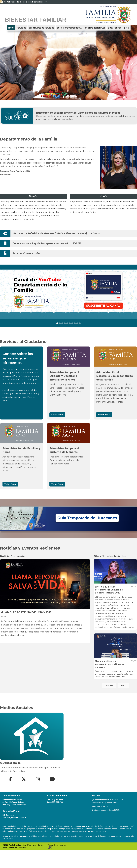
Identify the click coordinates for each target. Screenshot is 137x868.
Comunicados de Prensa (69, 28)
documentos (115, 28)
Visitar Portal (57, 415)
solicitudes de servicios (41, 28)
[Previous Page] (109, 686)
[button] (5, 63)
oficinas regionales (95, 28)
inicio (11, 28)
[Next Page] (124, 686)
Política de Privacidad (101, 806)
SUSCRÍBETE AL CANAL (104, 306)
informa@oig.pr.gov (28, 829)
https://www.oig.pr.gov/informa (73, 829)
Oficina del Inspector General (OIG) (106, 810)
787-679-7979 (38, 831)
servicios (21, 28)
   (127, 28)
